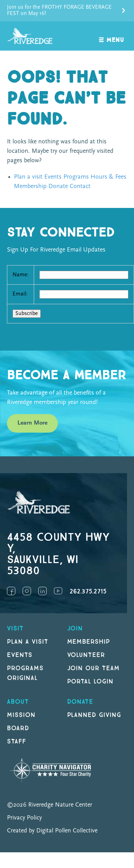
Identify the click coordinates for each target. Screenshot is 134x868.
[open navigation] (112, 36)
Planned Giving (94, 715)
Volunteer (86, 655)
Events (53, 177)
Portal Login (90, 682)
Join (75, 628)
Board (18, 728)
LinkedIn (42, 591)
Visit (15, 628)
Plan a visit (28, 177)
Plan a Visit (28, 642)
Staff (17, 742)
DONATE (80, 702)
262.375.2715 (88, 592)
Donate (58, 186)
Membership (30, 186)
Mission (21, 715)
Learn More (32, 423)
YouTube (58, 591)
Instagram (27, 591)
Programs (76, 177)
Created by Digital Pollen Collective (52, 831)
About (18, 702)
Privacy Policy (24, 818)
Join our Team (93, 668)
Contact (80, 186)
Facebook (11, 591)
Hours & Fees (108, 177)
